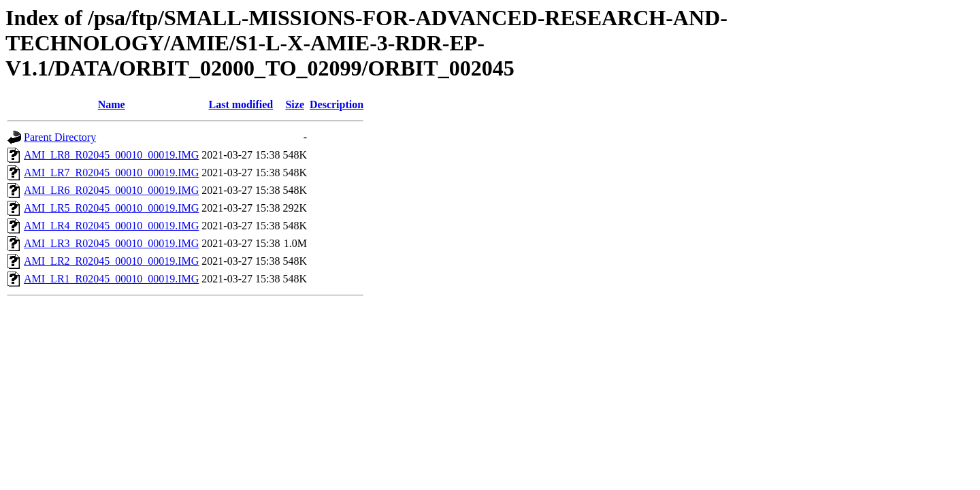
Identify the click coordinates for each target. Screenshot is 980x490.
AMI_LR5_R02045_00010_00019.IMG (111, 208)
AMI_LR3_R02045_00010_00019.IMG (111, 243)
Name (112, 104)
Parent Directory (60, 137)
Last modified (241, 104)
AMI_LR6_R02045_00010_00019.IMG (111, 190)
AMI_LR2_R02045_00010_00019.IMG (111, 261)
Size (295, 104)
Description (337, 104)
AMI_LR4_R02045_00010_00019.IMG (111, 226)
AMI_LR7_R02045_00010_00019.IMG (111, 173)
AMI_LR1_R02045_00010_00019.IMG (111, 279)
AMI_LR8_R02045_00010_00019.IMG (111, 155)
